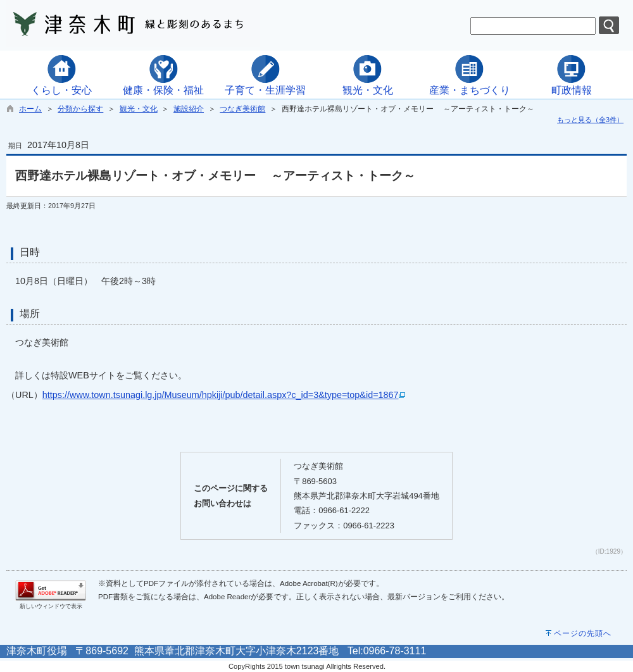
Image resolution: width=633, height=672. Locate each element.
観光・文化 (139, 109)
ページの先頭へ (583, 633)
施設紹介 (189, 109)
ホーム (30, 109)
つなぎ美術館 (242, 109)
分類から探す (80, 109)
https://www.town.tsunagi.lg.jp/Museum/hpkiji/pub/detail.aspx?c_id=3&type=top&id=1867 (224, 395)
